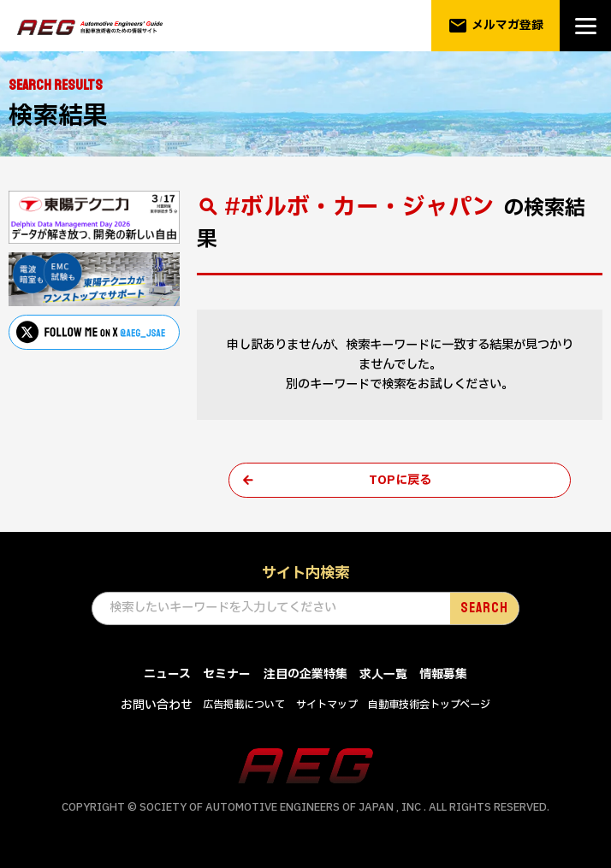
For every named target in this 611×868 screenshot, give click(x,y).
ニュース (167, 675)
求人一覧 (383, 675)
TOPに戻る (400, 480)
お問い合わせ (157, 706)
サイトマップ (327, 706)
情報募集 (443, 675)
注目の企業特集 (305, 675)
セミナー (227, 675)
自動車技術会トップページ (429, 706)
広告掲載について (244, 706)
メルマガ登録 (496, 26)
